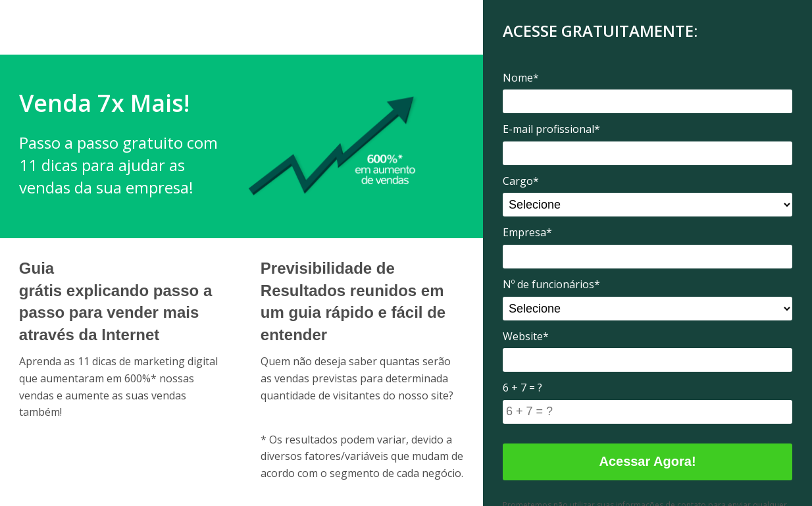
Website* (526, 336)
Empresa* (527, 232)
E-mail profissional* (551, 129)
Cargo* (521, 181)
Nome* (521, 78)
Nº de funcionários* (551, 284)
